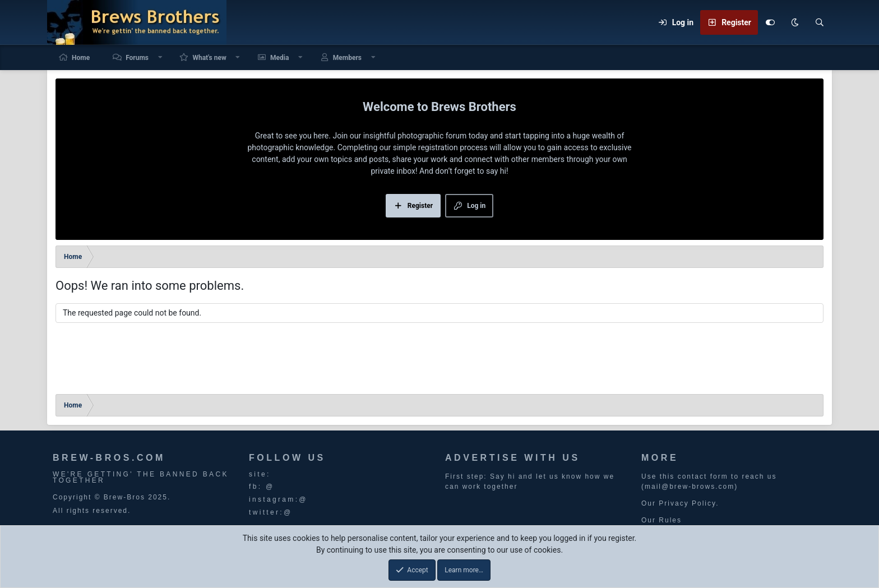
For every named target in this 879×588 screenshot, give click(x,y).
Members (347, 58)
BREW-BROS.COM (109, 458)
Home (81, 58)
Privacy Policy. (689, 503)
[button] (160, 57)
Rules (670, 520)
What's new (209, 58)
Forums (137, 58)
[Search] (820, 22)
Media (279, 58)
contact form (703, 476)
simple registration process (440, 147)
